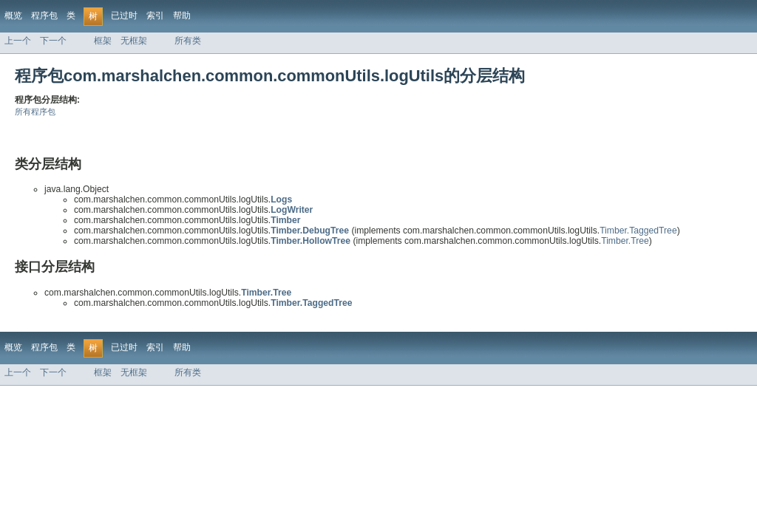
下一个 (53, 41)
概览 (13, 16)
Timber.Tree (625, 241)
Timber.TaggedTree (638, 231)
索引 (155, 16)
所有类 (188, 41)
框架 (103, 41)
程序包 (44, 16)
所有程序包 (35, 112)
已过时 (124, 16)
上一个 (18, 41)
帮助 (182, 16)
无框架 (134, 41)
